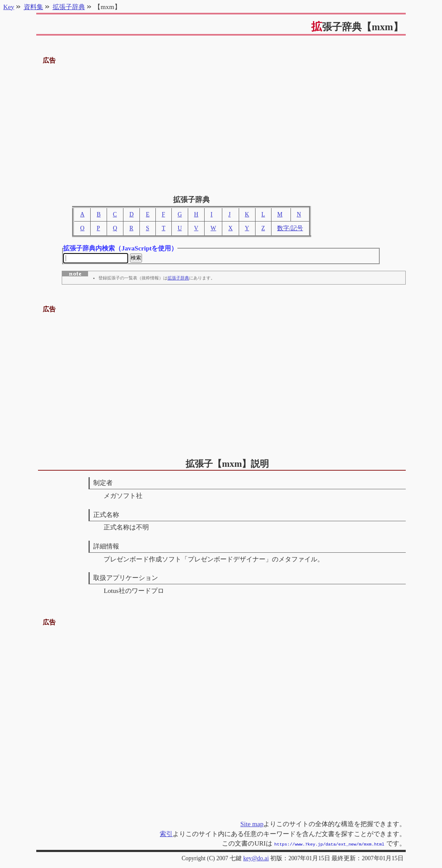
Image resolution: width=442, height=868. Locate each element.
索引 (166, 835)
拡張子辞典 (178, 279)
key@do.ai (256, 858)
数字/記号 (290, 228)
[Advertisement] (221, 127)
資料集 (33, 7)
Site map (252, 825)
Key (9, 7)
